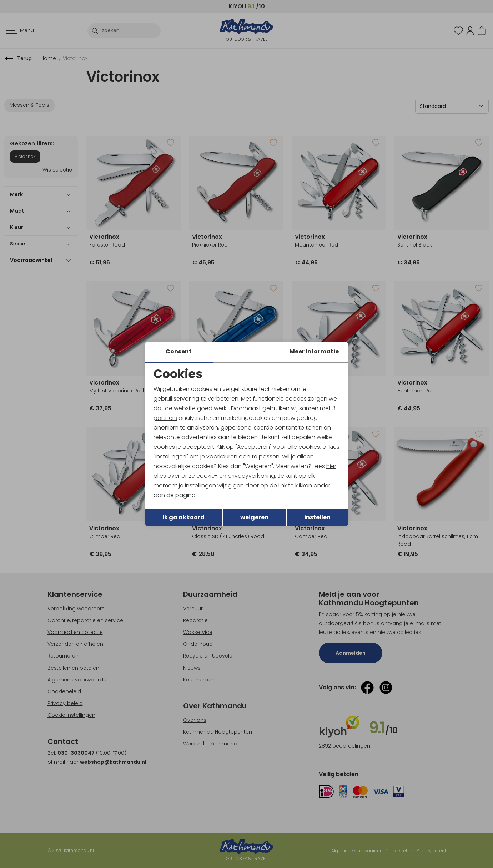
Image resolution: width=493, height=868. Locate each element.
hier (332, 466)
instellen (317, 518)
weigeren (254, 518)
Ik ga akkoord (183, 518)
